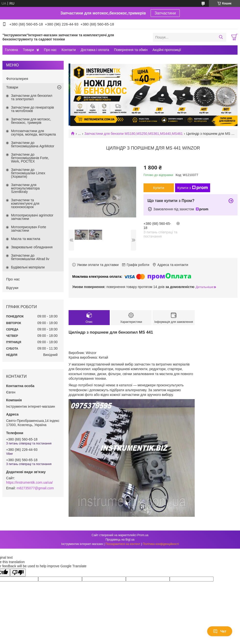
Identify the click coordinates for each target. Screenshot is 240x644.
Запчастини (165, 13)
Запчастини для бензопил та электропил (32, 97)
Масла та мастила (26, 239)
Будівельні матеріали (28, 267)
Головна (11, 50)
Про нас (50, 50)
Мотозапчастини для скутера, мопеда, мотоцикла (33, 133)
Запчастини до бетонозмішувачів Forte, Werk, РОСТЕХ (30, 158)
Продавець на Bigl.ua (120, 540)
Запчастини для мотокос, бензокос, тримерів (31, 121)
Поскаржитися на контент (123, 544)
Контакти (69, 50)
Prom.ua (143, 535)
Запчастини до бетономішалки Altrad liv (30, 257)
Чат (220, 631)
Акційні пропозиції (167, 50)
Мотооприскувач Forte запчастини (29, 229)
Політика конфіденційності (161, 544)
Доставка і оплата (95, 50)
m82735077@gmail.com (35, 488)
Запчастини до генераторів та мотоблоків (32, 109)
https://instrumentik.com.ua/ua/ (30, 482)
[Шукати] (221, 37)
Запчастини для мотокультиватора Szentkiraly (25, 188)
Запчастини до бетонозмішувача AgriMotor (33, 144)
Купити (159, 188)
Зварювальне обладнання (32, 247)
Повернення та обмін (131, 50)
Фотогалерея (17, 79)
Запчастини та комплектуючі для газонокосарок (25, 203)
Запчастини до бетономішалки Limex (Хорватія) (28, 173)
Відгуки (12, 288)
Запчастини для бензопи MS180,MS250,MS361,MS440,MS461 (134, 134)
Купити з (193, 188)
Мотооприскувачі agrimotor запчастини (32, 217)
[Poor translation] (18, 573)
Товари (28, 50)
